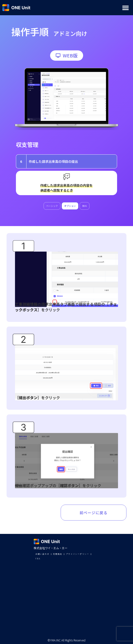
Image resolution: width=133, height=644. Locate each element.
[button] (125, 8)
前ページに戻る (94, 513)
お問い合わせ (42, 554)
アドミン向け (70, 33)
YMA (38, 559)
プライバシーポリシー (78, 554)
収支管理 (27, 144)
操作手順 (30, 32)
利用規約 (58, 554)
